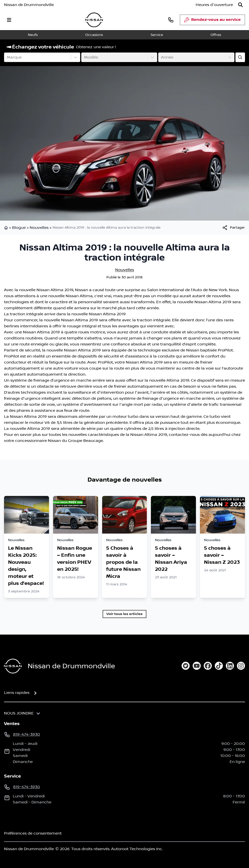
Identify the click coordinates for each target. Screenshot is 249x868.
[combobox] (7, 57)
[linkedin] (230, 666)
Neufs (33, 35)
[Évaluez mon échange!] (240, 57)
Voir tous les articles (124, 614)
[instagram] (241, 666)
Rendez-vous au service (212, 21)
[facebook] (208, 666)
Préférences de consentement (33, 833)
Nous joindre (19, 713)
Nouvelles (39, 228)
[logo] (94, 20)
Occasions (94, 35)
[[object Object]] (233, 228)
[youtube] (197, 666)
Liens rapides (17, 693)
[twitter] (186, 666)
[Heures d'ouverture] (214, 5)
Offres (216, 35)
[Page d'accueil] (13, 666)
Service (157, 35)
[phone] (171, 20)
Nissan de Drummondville (29, 5)
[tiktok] (219, 666)
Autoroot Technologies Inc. (137, 849)
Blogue (19, 228)
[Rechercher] (240, 5)
